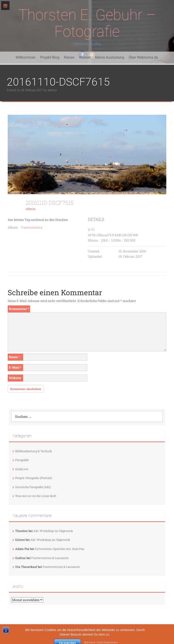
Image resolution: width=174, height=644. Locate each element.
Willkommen (26, 57)
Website (15, 378)
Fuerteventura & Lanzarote (50, 558)
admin (52, 90)
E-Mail (15, 367)
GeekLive (22, 469)
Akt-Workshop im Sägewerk (53, 531)
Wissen (85, 57)
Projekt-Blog (50, 57)
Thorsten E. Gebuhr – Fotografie (87, 23)
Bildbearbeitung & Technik (34, 451)
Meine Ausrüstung (110, 57)
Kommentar (19, 309)
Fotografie (22, 460)
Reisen (69, 57)
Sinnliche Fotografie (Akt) (33, 487)
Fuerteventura (32, 227)
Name (14, 357)
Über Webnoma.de (143, 57)
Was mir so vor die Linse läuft (36, 496)
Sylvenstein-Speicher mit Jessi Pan (60, 549)
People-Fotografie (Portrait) (34, 478)
